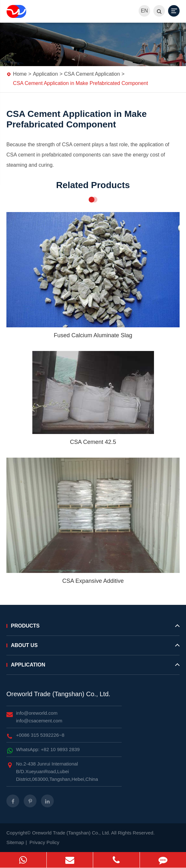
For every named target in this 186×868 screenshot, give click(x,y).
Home (20, 74)
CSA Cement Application (92, 74)
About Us (93, 648)
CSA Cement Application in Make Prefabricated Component (81, 83)
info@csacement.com (39, 721)
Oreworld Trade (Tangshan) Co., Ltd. (58, 694)
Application (45, 74)
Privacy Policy (44, 842)
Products (93, 628)
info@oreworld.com (37, 713)
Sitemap (15, 842)
